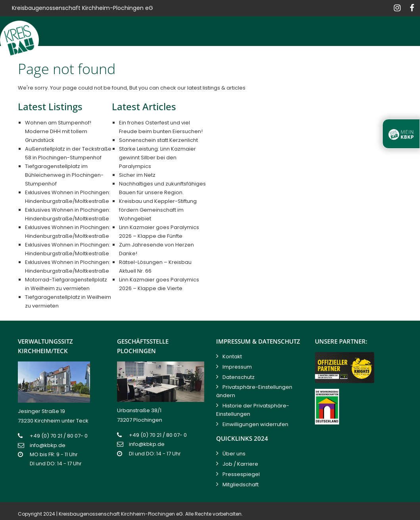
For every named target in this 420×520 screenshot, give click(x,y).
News (367, 61)
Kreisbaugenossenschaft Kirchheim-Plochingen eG (121, 514)
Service (335, 61)
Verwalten (246, 61)
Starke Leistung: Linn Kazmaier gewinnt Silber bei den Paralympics (157, 158)
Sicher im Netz (137, 175)
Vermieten (158, 61)
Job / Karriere (240, 464)
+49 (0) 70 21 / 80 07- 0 (59, 436)
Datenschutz (239, 377)
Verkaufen (202, 61)
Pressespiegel (241, 474)
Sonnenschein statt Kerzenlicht (158, 140)
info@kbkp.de (48, 445)
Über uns (234, 454)
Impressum (237, 367)
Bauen (121, 61)
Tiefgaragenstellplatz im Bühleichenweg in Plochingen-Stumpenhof (64, 175)
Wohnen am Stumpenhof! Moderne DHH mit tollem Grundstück (58, 131)
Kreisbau (84, 61)
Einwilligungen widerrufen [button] (255, 424)
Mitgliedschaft (241, 485)
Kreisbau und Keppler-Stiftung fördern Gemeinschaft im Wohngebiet (158, 210)
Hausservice (293, 61)
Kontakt (401, 61)
